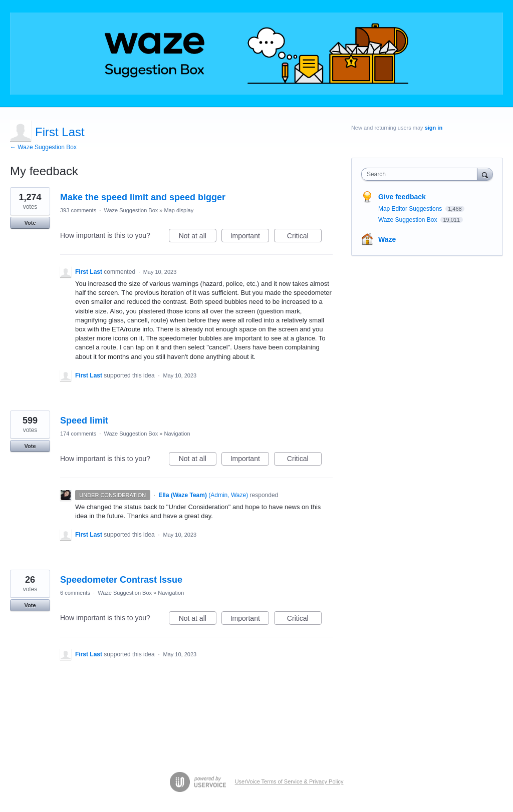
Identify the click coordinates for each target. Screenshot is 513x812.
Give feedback (402, 197)
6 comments (75, 593)
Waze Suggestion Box (131, 210)
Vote (30, 223)
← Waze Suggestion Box (43, 147)
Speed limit (84, 421)
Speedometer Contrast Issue (121, 580)
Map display (179, 210)
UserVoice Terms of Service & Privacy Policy (289, 781)
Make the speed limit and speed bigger (143, 197)
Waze (387, 239)
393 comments (78, 210)
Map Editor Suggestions (411, 209)
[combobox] (422, 174)
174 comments (78, 434)
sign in (434, 128)
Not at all (198, 237)
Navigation (177, 434)
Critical (304, 237)
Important (250, 237)
